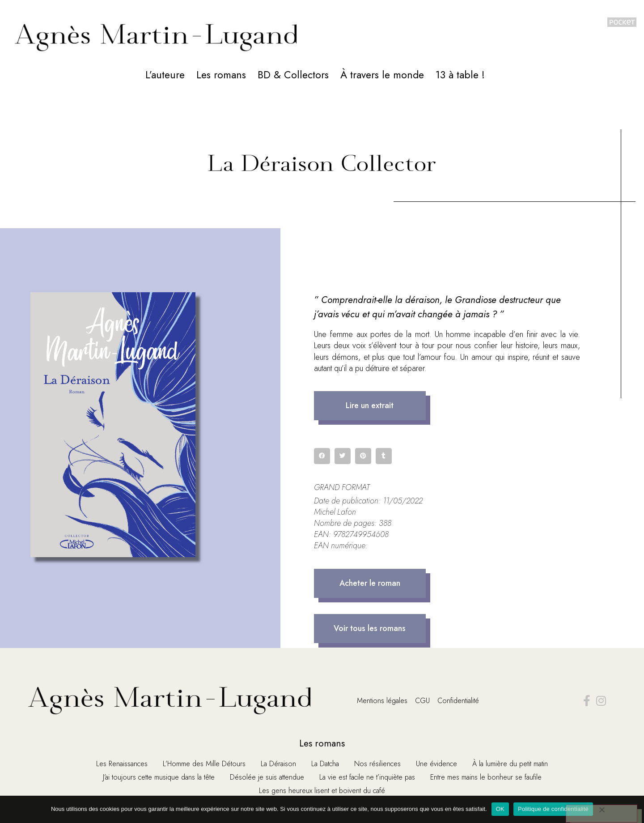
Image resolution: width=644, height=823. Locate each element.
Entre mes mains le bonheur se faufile (486, 777)
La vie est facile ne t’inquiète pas (367, 777)
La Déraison (278, 764)
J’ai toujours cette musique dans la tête (159, 777)
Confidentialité (458, 701)
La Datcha (325, 764)
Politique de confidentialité (553, 809)
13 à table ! (460, 75)
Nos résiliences (377, 764)
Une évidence (436, 764)
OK (500, 809)
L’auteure (165, 75)
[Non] (601, 814)
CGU (422, 701)
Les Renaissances (122, 764)
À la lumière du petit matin (510, 764)
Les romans (221, 75)
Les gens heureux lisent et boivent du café (322, 791)
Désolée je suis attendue (267, 777)
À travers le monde (382, 75)
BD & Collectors (293, 75)
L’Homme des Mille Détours (204, 764)
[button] (370, 406)
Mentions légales (382, 701)
